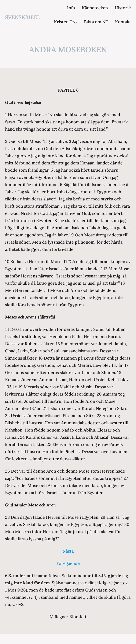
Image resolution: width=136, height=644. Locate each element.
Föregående (68, 563)
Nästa (68, 551)
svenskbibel (23, 17)
